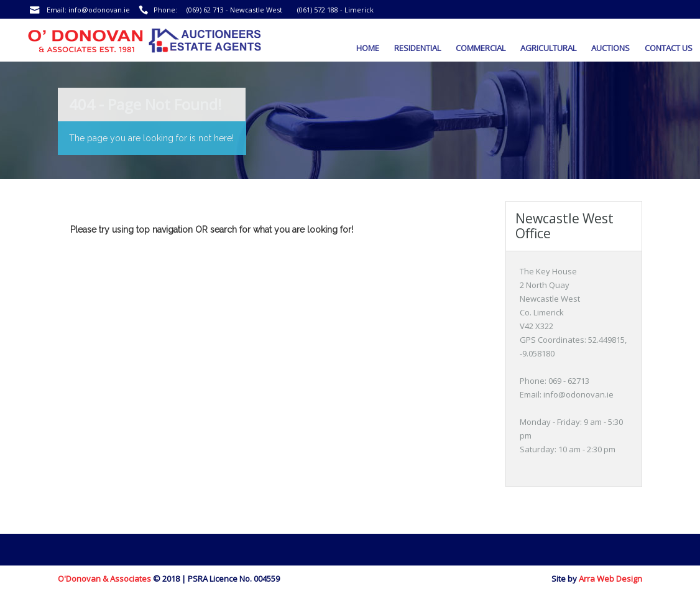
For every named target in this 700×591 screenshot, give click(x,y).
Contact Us (669, 48)
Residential (417, 48)
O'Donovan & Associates (104, 579)
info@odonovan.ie (99, 10)
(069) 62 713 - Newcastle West (234, 10)
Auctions (610, 48)
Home (368, 48)
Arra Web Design (610, 579)
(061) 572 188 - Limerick (335, 10)
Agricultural (548, 48)
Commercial (481, 48)
